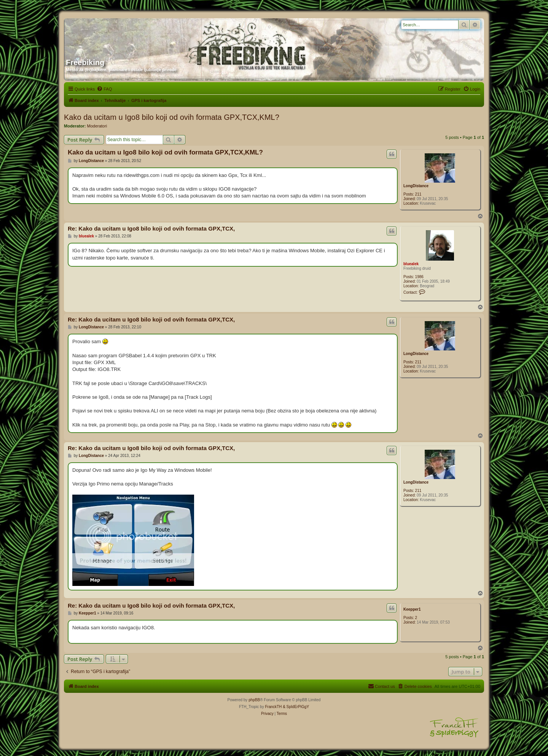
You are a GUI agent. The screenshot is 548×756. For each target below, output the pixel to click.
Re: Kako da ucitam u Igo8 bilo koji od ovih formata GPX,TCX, (151, 228)
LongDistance (416, 186)
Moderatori (97, 126)
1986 (419, 277)
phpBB (254, 700)
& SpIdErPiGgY (296, 707)
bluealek (411, 264)
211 (418, 194)
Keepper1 (412, 609)
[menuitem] (104, 89)
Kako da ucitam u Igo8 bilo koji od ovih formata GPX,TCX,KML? (172, 117)
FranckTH (273, 707)
